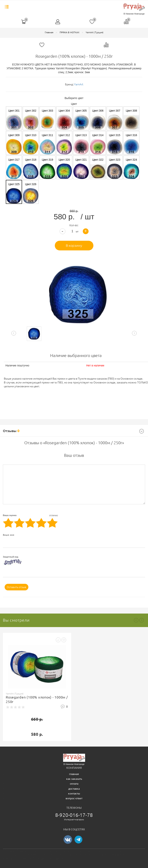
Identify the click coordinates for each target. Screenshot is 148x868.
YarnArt (79, 84)
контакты (74, 793)
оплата (74, 784)
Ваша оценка (30, 515)
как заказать (74, 779)
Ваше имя (9, 535)
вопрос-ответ (74, 798)
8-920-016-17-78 (74, 815)
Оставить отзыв (16, 587)
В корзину (74, 245)
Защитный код (11, 557)
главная (74, 774)
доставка (74, 789)
